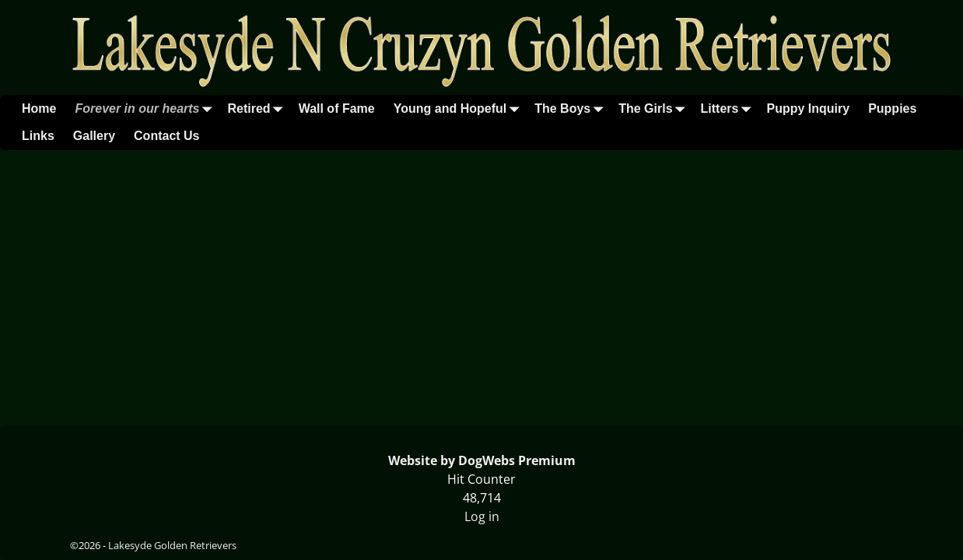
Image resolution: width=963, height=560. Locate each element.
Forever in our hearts (146, 108)
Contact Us (166, 136)
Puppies (892, 108)
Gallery (94, 136)
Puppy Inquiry (808, 108)
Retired (259, 108)
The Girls (655, 108)
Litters (729, 108)
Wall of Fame (337, 108)
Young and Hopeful (459, 108)
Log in (482, 516)
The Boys (572, 108)
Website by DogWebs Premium (482, 460)
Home (39, 108)
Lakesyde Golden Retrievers (172, 545)
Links (38, 136)
